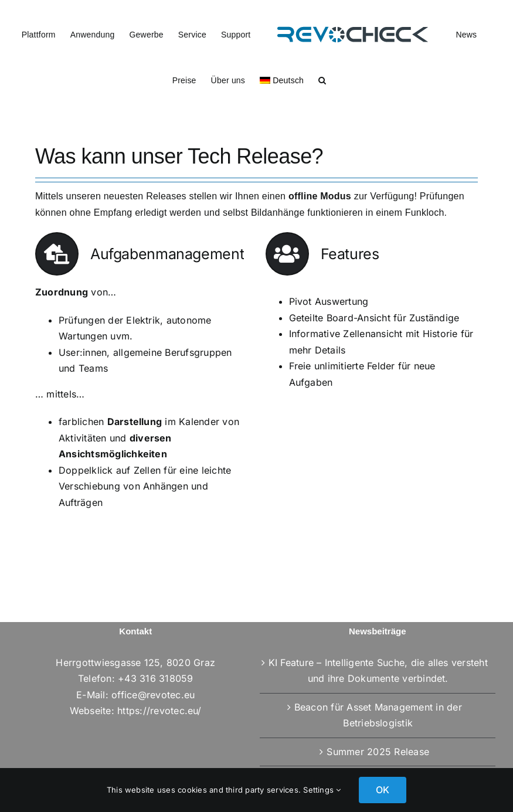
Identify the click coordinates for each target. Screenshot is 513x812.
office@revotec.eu (153, 695)
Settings (322, 790)
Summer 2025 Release (378, 752)
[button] (322, 79)
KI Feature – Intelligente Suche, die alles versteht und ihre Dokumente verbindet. (378, 671)
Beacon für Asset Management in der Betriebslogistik (378, 715)
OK (383, 790)
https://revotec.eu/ (159, 711)
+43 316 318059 (155, 678)
